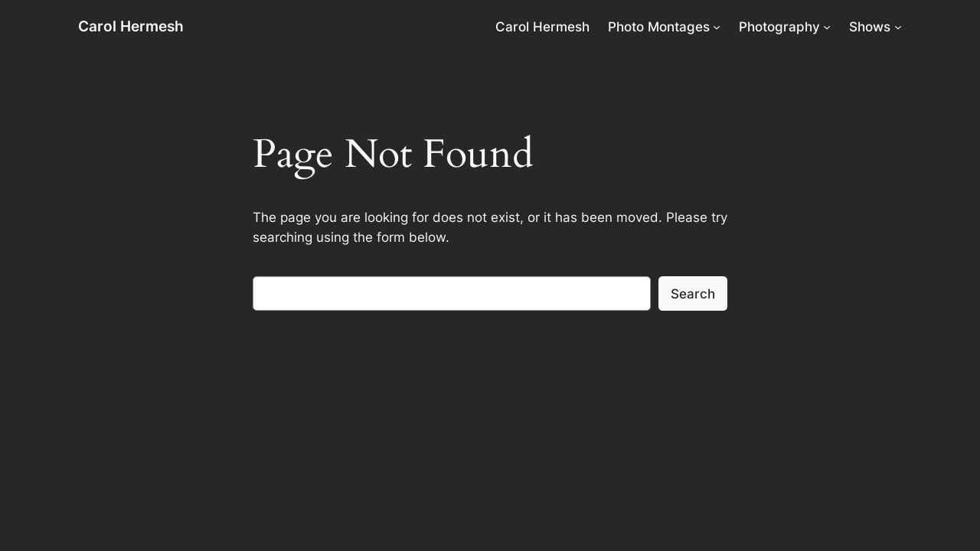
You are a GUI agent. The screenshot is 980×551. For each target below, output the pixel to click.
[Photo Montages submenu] (717, 27)
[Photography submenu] (827, 27)
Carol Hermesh (131, 26)
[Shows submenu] (898, 27)
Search (693, 294)
